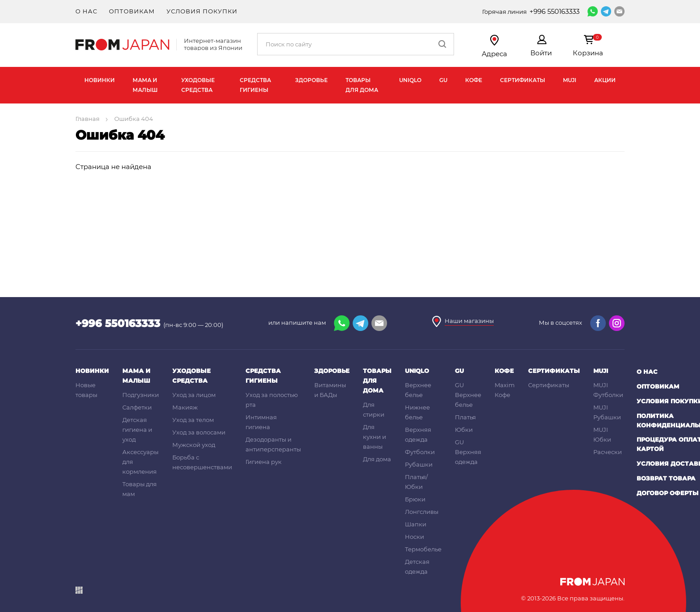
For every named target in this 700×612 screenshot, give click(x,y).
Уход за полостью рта (272, 400)
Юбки (464, 430)
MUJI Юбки (602, 434)
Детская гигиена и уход (137, 430)
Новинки (100, 80)
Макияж (185, 407)
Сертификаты (523, 80)
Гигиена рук (264, 462)
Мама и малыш (145, 85)
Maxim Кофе (505, 390)
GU (443, 80)
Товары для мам (140, 489)
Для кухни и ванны (375, 437)
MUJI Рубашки (607, 412)
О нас (86, 11)
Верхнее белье (418, 390)
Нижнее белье (417, 412)
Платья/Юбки (416, 482)
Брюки (415, 499)
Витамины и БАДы (330, 390)
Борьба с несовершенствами (202, 462)
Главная (88, 119)
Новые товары (86, 390)
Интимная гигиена (261, 422)
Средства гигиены (255, 85)
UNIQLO (410, 80)
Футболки (420, 452)
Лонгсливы (422, 512)
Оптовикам (132, 11)
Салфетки (137, 407)
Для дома (377, 459)
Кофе (474, 80)
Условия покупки (202, 11)
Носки (415, 537)
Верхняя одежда (418, 434)
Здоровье (311, 80)
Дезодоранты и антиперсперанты (273, 444)
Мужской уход (194, 445)
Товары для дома (362, 85)
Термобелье (423, 549)
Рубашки (419, 464)
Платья (465, 417)
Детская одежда (417, 567)
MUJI (570, 80)
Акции (605, 80)
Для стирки (374, 409)
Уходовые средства (198, 85)
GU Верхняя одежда (468, 452)
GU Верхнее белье (468, 395)
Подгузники (141, 395)
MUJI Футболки (608, 390)
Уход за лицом (194, 395)
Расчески (608, 452)
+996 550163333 (554, 11)
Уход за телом (193, 420)
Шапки (416, 524)
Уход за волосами (199, 432)
